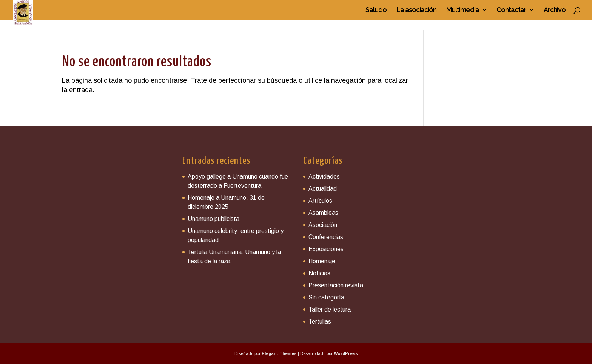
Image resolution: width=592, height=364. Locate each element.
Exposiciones (326, 249)
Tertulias (320, 322)
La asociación (416, 10)
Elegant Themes (279, 353)
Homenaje (322, 261)
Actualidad (323, 189)
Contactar (511, 10)
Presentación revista (336, 285)
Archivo (555, 10)
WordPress (346, 353)
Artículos (320, 201)
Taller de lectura (330, 309)
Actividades (324, 177)
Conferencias (326, 237)
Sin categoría (326, 297)
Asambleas (323, 213)
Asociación (323, 225)
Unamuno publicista (214, 219)
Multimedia (463, 10)
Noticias (319, 273)
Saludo (376, 10)
